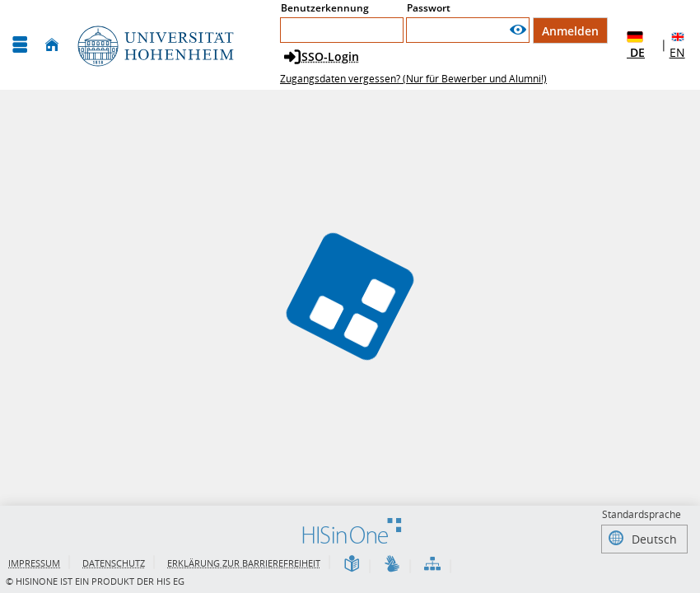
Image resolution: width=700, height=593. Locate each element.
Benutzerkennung (325, 8)
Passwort (429, 8)
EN (678, 44)
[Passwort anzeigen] (518, 30)
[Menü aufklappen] (20, 45)
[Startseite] (52, 45)
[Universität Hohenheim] (154, 45)
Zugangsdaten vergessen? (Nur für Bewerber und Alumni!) (413, 79)
